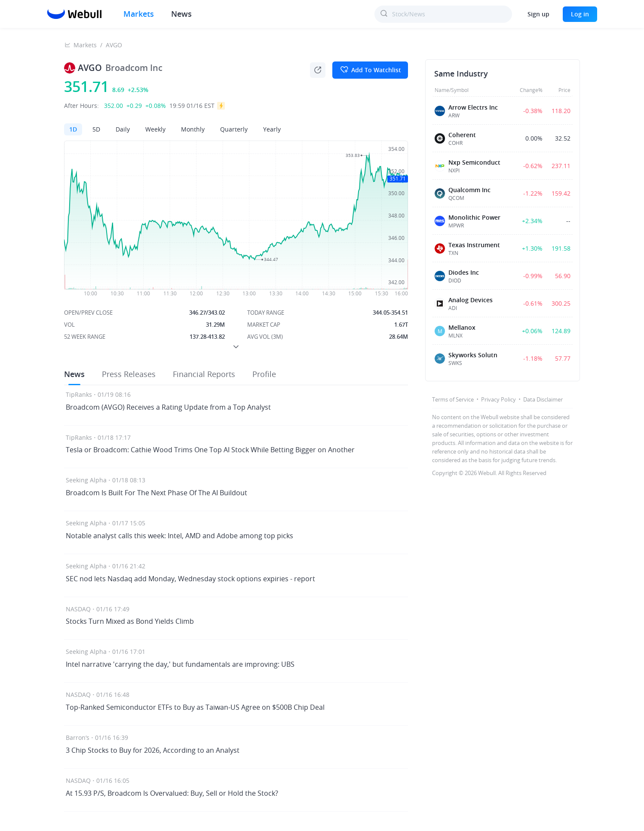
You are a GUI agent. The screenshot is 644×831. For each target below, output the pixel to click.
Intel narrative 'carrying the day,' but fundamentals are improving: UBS (180, 664)
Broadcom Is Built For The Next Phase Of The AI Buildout (156, 493)
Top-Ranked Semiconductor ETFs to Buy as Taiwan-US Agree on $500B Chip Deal (195, 707)
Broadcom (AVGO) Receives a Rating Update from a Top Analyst (168, 407)
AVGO (114, 45)
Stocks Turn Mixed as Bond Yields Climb (130, 621)
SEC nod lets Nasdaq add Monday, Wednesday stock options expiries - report (190, 579)
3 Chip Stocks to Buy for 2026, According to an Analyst (153, 750)
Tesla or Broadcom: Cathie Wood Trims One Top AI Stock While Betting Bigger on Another (210, 450)
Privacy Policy (498, 399)
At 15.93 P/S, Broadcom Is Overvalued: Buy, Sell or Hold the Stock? (172, 793)
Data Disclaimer (543, 399)
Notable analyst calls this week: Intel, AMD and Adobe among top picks (179, 536)
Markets (139, 14)
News (181, 14)
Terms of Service (453, 399)
